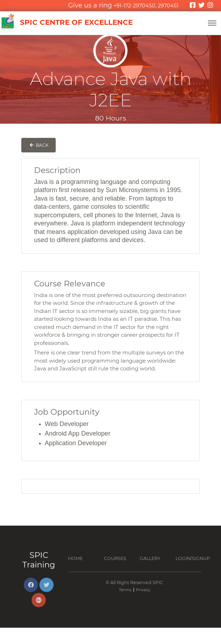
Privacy (143, 590)
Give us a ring (123, 5)
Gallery (150, 558)
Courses (115, 558)
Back (38, 145)
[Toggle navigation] (212, 23)
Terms (125, 590)
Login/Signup (193, 558)
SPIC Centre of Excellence (66, 23)
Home (75, 558)
